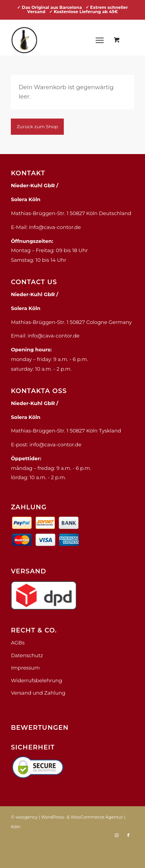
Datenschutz (27, 655)
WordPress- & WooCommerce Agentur (82, 817)
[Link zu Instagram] (117, 835)
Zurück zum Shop (37, 126)
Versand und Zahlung (38, 693)
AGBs (18, 643)
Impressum (25, 668)
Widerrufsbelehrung (37, 680)
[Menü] (100, 40)
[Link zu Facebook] (128, 835)
